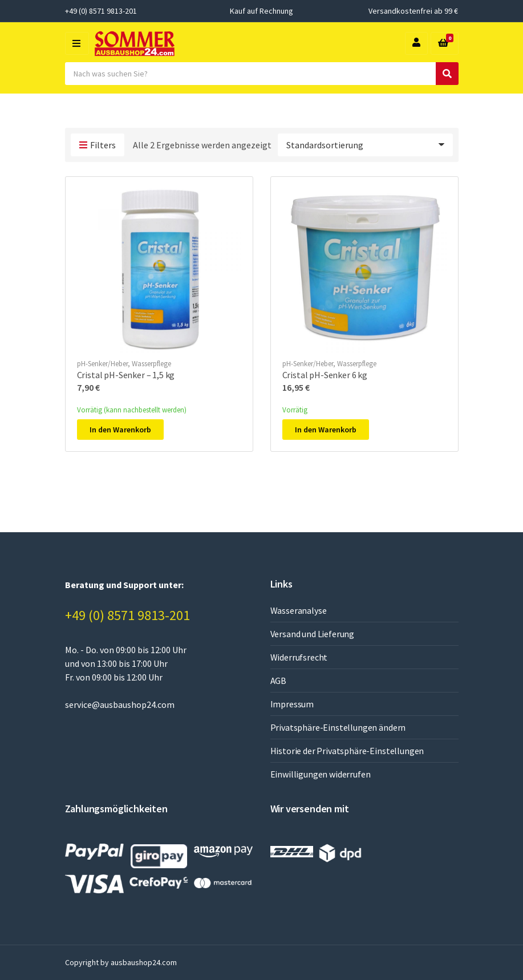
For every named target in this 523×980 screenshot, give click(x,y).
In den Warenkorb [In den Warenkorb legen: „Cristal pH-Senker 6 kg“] (326, 430)
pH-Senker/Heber (102, 364)
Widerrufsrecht (299, 657)
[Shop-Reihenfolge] (365, 145)
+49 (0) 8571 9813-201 (127, 615)
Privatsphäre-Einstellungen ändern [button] (338, 727)
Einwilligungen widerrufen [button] (321, 774)
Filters (98, 145)
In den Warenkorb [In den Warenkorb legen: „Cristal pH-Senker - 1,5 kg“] (120, 430)
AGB (279, 681)
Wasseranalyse (299, 610)
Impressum (292, 704)
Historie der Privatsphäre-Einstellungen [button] (347, 751)
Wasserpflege (151, 364)
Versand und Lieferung (313, 634)
